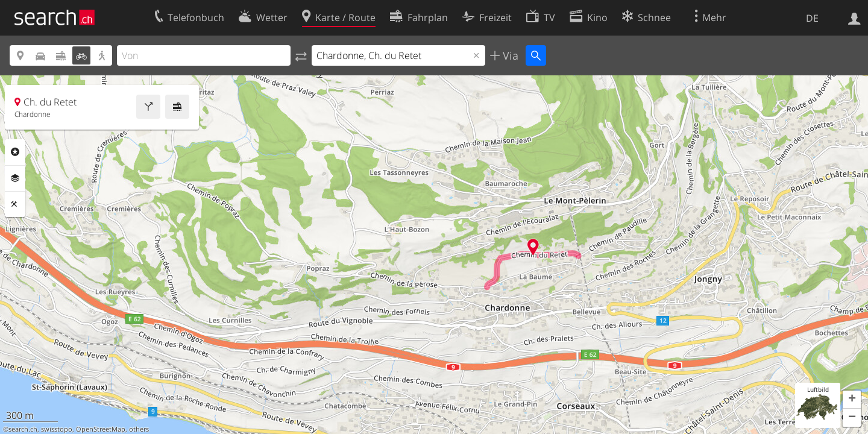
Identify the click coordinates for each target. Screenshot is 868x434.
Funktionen (15, 204)
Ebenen (15, 178)
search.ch (23, 429)
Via (509, 55)
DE (812, 18)
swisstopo (57, 429)
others (139, 429)
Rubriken (15, 152)
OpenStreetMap (101, 429)
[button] (852, 400)
